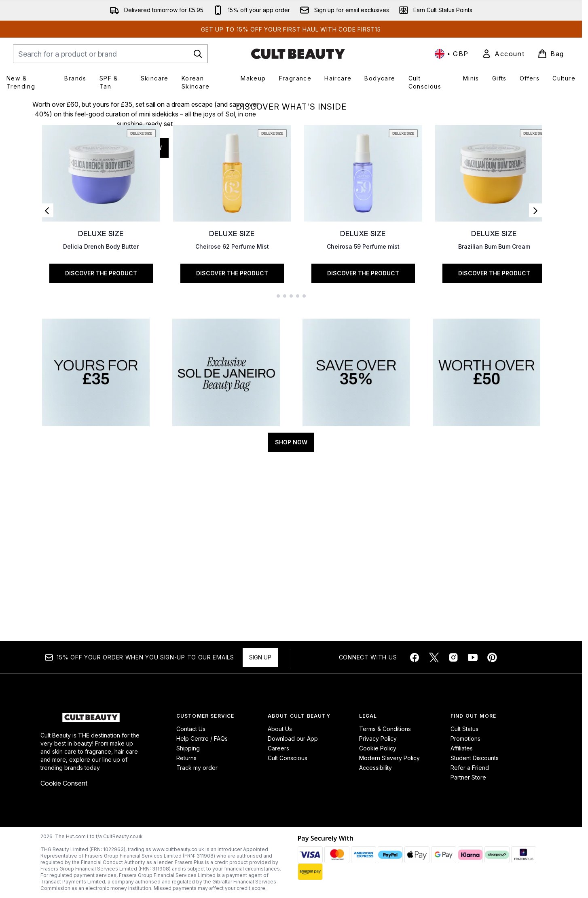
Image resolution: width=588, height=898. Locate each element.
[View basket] (551, 54)
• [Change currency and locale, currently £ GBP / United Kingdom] (452, 54)
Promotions (465, 738)
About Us (280, 729)
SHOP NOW (146, 227)
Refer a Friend (470, 768)
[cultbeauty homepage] (298, 54)
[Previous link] (47, 392)
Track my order (197, 768)
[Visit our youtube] (473, 657)
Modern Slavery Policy (389, 758)
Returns (186, 758)
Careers (278, 748)
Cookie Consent (64, 783)
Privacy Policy (378, 738)
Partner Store (468, 777)
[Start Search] (198, 54)
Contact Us (191, 729)
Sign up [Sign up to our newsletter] (260, 657)
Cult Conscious (288, 758)
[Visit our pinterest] (492, 657)
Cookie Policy (378, 748)
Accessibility (375, 768)
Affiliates (462, 748)
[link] (503, 54)
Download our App (293, 738)
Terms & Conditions (385, 729)
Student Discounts (475, 758)
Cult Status (464, 729)
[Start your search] (110, 54)
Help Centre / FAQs (202, 738)
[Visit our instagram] (453, 657)
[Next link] (535, 392)
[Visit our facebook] (415, 657)
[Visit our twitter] (434, 657)
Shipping (188, 748)
